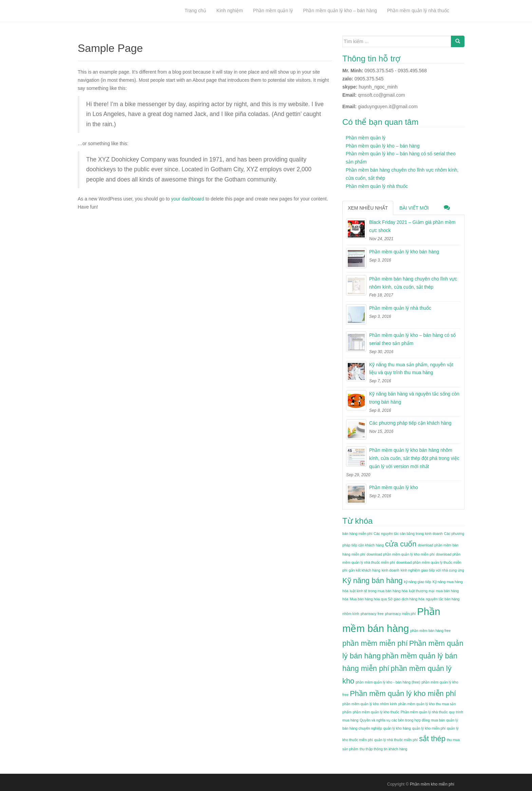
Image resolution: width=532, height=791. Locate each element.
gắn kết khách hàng (365, 570)
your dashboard (187, 199)
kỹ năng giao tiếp (417, 582)
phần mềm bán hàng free (430, 631)
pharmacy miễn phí (401, 614)
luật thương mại (422, 591)
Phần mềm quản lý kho (394, 487)
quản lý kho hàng (397, 728)
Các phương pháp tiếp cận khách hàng (410, 423)
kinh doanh (391, 570)
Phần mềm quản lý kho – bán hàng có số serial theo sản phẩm (412, 339)
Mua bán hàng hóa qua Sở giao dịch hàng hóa (387, 599)
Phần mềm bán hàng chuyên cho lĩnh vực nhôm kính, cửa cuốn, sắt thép (413, 283)
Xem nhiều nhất (368, 208)
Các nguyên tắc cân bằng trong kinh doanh (408, 534)
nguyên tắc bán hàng (443, 599)
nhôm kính (351, 614)
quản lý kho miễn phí (429, 728)
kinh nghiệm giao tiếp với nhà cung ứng (432, 570)
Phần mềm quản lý (366, 138)
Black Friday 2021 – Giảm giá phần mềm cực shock (412, 226)
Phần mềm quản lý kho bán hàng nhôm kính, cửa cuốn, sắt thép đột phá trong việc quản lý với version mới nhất (414, 458)
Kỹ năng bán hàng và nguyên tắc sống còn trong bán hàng (414, 398)
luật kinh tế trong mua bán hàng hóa (379, 591)
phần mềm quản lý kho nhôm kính (370, 704)
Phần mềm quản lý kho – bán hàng (383, 146)
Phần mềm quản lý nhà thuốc (377, 186)
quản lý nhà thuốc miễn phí (396, 740)
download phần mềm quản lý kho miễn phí (401, 554)
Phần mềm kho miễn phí (432, 784)
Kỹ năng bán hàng (373, 581)
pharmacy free (372, 614)
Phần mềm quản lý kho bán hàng (404, 252)
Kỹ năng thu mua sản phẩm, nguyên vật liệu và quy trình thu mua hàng (411, 369)
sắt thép (432, 739)
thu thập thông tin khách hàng (384, 749)
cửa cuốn (401, 544)
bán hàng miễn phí (357, 534)
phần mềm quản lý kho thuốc (376, 712)
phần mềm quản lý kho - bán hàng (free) (388, 682)
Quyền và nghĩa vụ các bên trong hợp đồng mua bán (402, 720)
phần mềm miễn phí (375, 643)
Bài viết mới (414, 208)
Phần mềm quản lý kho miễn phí (403, 693)
